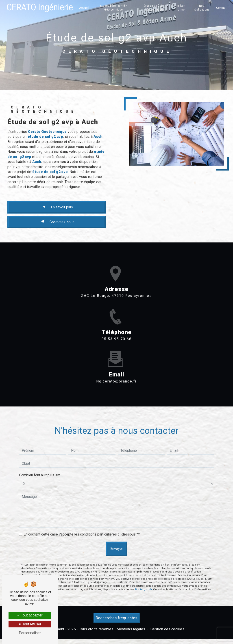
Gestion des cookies (167, 629)
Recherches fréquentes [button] (117, 618)
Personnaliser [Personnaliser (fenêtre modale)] (30, 633)
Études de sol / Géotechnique (154, 8)
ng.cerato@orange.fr (116, 361)
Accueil (84, 8)
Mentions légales (131, 629)
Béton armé (181, 8)
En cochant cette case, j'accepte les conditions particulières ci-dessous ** (82, 514)
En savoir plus (57, 207)
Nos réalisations (202, 8)
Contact (221, 8)
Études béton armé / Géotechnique (114, 8)
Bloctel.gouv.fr (144, 569)
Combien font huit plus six (39, 455)
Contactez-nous (57, 222)
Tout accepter (30, 615)
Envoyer (117, 528)
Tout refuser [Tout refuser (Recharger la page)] (30, 624)
